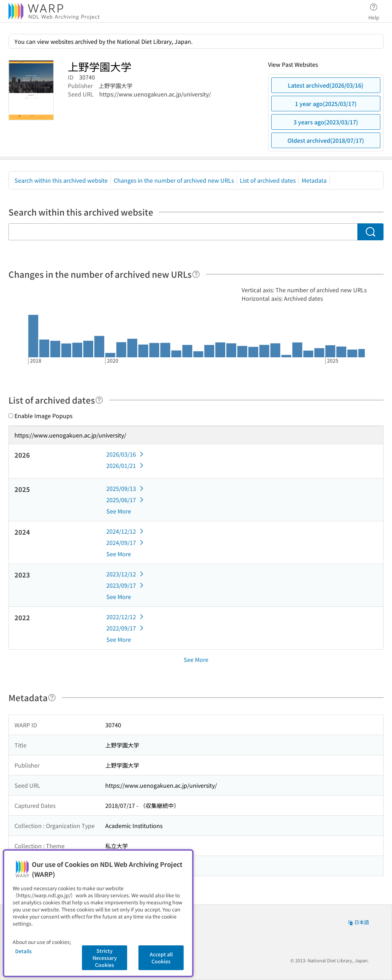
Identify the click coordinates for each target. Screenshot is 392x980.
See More (119, 511)
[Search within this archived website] (183, 232)
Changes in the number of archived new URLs (174, 180)
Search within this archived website (61, 180)
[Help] (196, 274)
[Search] (370, 232)
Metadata (314, 180)
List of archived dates (268, 180)
